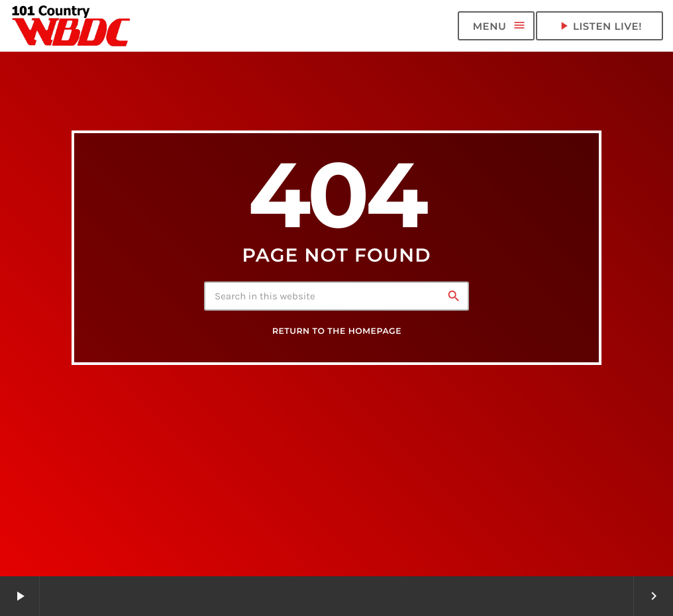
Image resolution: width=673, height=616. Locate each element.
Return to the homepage (337, 332)
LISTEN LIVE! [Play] (599, 26)
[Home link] (72, 26)
